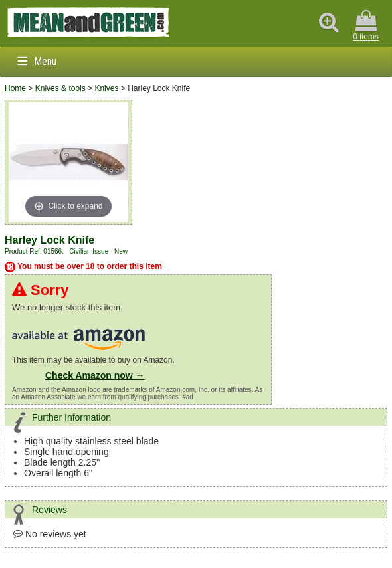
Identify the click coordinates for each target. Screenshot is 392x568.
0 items (366, 26)
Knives (106, 88)
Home (15, 88)
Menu (45, 61)
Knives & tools (60, 88)
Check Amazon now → (95, 375)
